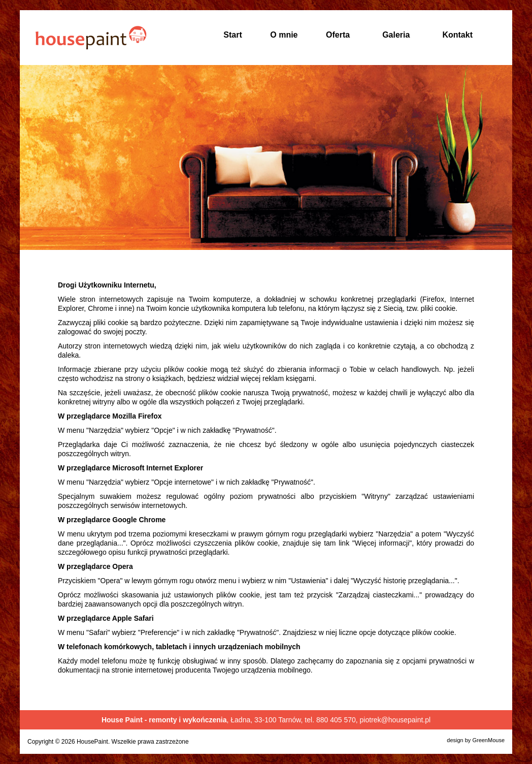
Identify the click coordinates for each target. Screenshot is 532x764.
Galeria (396, 35)
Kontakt (457, 35)
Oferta (338, 35)
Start (232, 35)
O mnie (284, 35)
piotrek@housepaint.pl (395, 720)
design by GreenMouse (476, 740)
